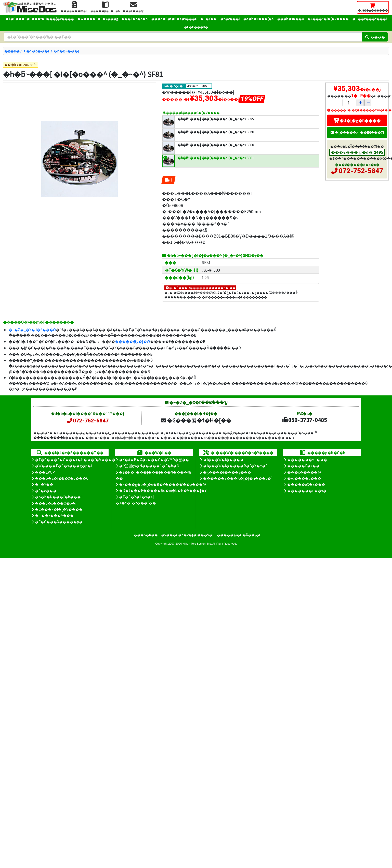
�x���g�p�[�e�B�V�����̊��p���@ (162, 484)
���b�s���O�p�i (56, 503)
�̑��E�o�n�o (135, 19)
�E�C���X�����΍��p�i (59, 522)
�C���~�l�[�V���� (328, 19)
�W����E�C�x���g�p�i (63, 466)
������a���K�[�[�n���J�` (238, 478)
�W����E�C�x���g (98, 19)
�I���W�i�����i (224, 460)
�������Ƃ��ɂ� (307, 491)
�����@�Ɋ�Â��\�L (239, 535)
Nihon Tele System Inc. (197, 544)
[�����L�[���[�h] (183, 37)
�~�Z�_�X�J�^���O (32, 330)
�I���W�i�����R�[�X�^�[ (235, 466)
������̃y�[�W (133, 341)
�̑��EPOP (45, 472)
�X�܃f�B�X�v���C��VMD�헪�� (154, 460)
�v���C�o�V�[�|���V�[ (187, 535)
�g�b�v (13, 51)
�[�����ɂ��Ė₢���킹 (357, 132)
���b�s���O (291, 19)
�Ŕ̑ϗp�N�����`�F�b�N (149, 466)
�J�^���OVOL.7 (205, 292)
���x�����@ (304, 472)
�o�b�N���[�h (258, 19)
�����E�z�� (303, 466)
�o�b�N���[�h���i (58, 497)
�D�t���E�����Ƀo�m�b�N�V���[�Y (163, 490)
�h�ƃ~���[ (66, 51)
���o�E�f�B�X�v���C (174, 19)
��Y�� (209, 19)
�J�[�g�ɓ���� (357, 120)
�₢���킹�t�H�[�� (196, 420)
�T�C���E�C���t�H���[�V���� (40, 19)
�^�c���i (230, 19)
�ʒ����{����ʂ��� (227, 472)
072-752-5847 (361, 171)
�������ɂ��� (307, 460)
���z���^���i (369, 19)
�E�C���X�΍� (196, 27)
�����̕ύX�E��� (306, 484)
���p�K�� (146, 535)
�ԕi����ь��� (304, 478)
